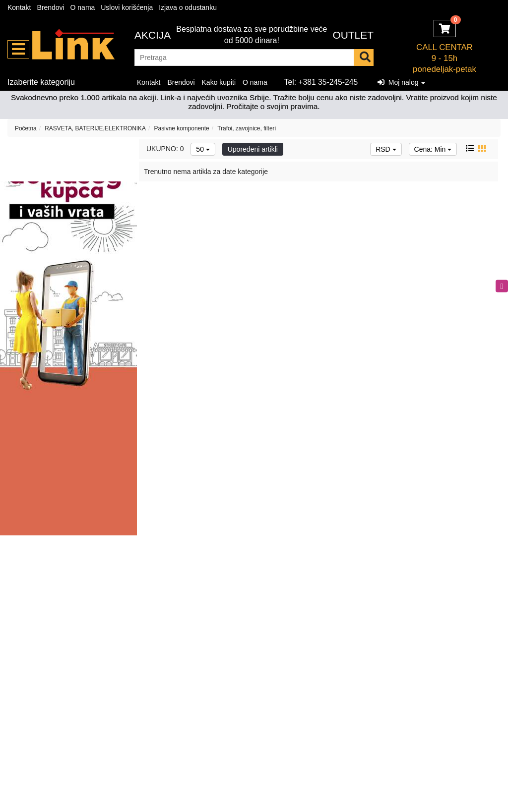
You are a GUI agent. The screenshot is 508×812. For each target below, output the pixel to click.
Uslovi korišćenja (127, 7)
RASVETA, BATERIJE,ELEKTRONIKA (95, 128)
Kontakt (19, 7)
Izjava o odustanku (188, 7)
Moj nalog (401, 82)
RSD (386, 149)
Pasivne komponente (182, 128)
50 (203, 149)
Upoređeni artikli (253, 149)
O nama (83, 7)
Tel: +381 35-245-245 (321, 82)
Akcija (153, 35)
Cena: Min (433, 149)
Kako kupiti (219, 82)
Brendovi (50, 7)
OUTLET (353, 35)
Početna (26, 128)
